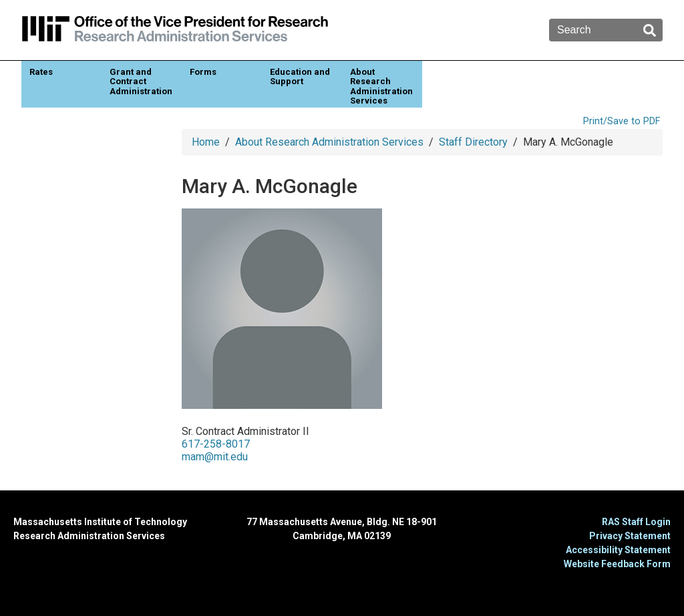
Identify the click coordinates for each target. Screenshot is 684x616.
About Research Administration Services (381, 86)
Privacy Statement (630, 536)
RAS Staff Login (636, 522)
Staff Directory (473, 142)
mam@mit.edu (215, 457)
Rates (41, 72)
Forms (203, 72)
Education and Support (300, 76)
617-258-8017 (216, 444)
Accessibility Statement (618, 550)
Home (206, 142)
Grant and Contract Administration (141, 82)
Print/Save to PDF (622, 121)
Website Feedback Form (617, 564)
